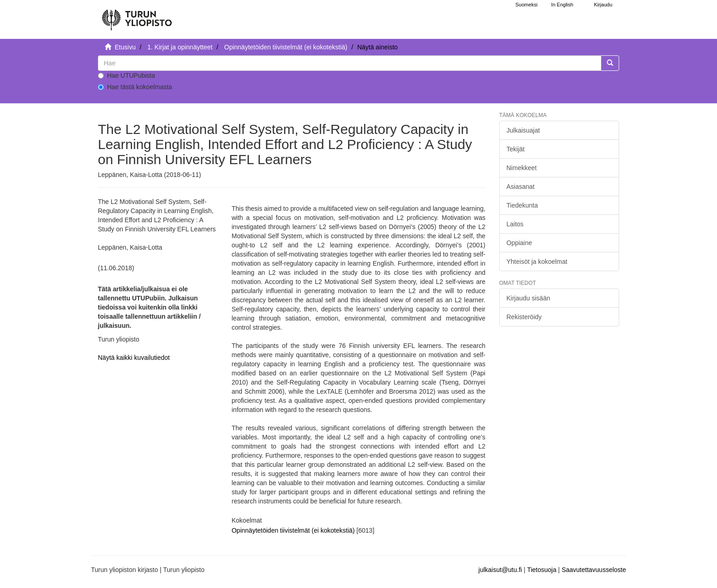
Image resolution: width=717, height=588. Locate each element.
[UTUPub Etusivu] (137, 16)
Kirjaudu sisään (529, 298)
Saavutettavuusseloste (594, 570)
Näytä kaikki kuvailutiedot (134, 358)
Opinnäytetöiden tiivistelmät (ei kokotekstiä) (286, 47)
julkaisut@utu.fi (500, 570)
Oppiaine (519, 243)
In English (562, 5)
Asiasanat (521, 187)
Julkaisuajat (523, 130)
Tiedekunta (522, 205)
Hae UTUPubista (126, 75)
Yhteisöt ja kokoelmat (537, 262)
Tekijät (516, 149)
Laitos (515, 224)
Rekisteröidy (524, 317)
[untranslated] (350, 63)
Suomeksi (526, 5)
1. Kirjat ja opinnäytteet (180, 47)
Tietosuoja (542, 570)
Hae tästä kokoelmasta (135, 87)
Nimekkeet (522, 168)
